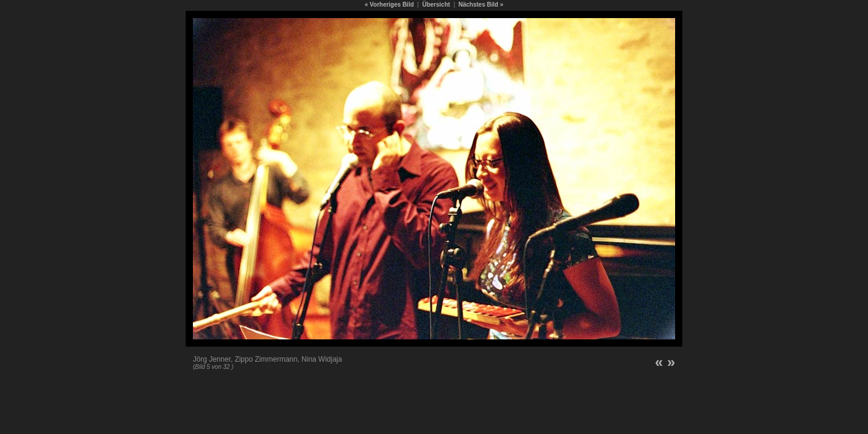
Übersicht (436, 5)
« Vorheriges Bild (389, 5)
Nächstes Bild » (481, 5)
